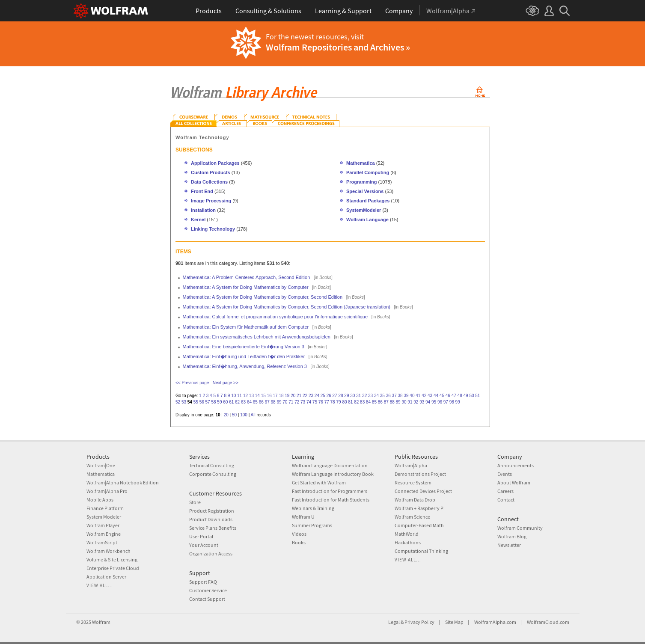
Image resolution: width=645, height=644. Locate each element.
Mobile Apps (100, 500)
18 (281, 396)
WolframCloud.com (548, 622)
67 (267, 402)
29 (346, 396)
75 (315, 402)
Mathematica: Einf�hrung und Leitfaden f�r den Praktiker (244, 356)
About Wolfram (514, 482)
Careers (505, 491)
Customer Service (208, 590)
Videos (299, 534)
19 (287, 396)
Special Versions (365, 191)
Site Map (454, 622)
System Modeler (104, 517)
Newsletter (509, 545)
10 (233, 396)
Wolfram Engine (104, 534)
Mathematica (361, 163)
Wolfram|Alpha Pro (107, 491)
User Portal (201, 536)
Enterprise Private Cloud (113, 568)
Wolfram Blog (512, 536)
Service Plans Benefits (213, 528)
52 (178, 402)
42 (424, 396)
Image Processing (211, 201)
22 (305, 396)
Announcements (516, 465)
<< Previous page (192, 383)
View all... (100, 585)
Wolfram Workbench (108, 551)
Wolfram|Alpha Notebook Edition (123, 482)
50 (471, 396)
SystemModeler (364, 210)
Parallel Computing (368, 172)
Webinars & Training (313, 508)
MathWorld (407, 534)
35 (382, 396)
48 (460, 396)
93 (422, 402)
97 (446, 402)
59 (219, 402)
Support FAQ (203, 582)
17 (275, 396)
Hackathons (408, 542)
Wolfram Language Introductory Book (333, 474)
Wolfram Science (412, 517)
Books (299, 542)
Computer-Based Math (419, 525)
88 (392, 402)
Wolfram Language (367, 220)
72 (297, 402)
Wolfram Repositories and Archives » (338, 47)
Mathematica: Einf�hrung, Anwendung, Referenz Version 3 (245, 366)
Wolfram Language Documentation (330, 465)
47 (454, 396)
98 (452, 402)
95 (434, 402)
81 (350, 402)
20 (293, 396)
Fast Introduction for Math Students (331, 500)
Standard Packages (368, 201)
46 (448, 396)
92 (416, 402)
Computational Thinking (421, 551)
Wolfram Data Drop (415, 500)
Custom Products (211, 172)
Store (195, 502)
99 (458, 402)
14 (257, 396)
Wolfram (101, 622)
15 (263, 396)
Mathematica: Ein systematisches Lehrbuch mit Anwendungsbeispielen (257, 337)
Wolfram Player (103, 525)
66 (261, 402)
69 (279, 402)
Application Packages (215, 163)
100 (244, 415)
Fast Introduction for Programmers (330, 491)
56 (202, 402)
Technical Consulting (212, 465)
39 (406, 396)
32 (364, 396)
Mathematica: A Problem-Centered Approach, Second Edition (247, 277)
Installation (203, 210)
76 (321, 402)
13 (251, 396)
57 (208, 402)
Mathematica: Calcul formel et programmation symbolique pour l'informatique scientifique (275, 317)
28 (340, 396)
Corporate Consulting (213, 474)
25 (323, 396)
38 (400, 396)
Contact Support (207, 599)
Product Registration (212, 511)
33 (370, 396)
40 (412, 396)
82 (356, 402)
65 (255, 402)
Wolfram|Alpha (411, 465)
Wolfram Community (520, 528)
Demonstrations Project (420, 474)
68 (273, 402)
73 (303, 402)
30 (352, 396)
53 (184, 402)
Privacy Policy (419, 622)
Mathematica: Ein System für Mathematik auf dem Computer (246, 327)
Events (505, 474)
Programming (362, 182)
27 (335, 396)
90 (404, 402)
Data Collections (209, 182)
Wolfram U (303, 517)
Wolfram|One (101, 465)
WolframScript (102, 542)
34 (376, 396)
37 (394, 396)
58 (213, 402)
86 (380, 402)
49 (465, 396)
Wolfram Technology (202, 137)
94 (428, 402)
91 (410, 402)
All (253, 415)
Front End (202, 191)
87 (386, 402)
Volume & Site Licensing (112, 559)
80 (344, 402)
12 (245, 396)
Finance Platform (105, 508)
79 (338, 402)
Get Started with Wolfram (319, 482)
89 (398, 402)
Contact (506, 500)
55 (196, 402)
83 (362, 402)
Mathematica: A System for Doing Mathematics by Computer (246, 287)
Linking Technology (213, 229)
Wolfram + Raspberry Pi (420, 508)
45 (442, 396)
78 (333, 402)
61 (231, 402)
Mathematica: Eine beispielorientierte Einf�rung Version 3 (244, 347)
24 (317, 396)
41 (418, 396)
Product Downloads (211, 519)
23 (311, 396)
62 (237, 402)
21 (299, 396)
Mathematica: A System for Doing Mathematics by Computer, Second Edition (263, 297)
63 (243, 402)
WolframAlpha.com (495, 622)
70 (285, 402)
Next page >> (226, 383)
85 (374, 402)
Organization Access (211, 553)
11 (239, 396)
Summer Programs (312, 525)
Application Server (106, 577)
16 (269, 396)
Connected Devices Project (423, 491)
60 (225, 402)
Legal (394, 622)
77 (327, 402)
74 (309, 402)
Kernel (198, 220)
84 (368, 402)
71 (291, 402)
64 (249, 402)
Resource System (413, 482)
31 (358, 396)
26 (329, 396)
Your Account (204, 545)
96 (440, 402)
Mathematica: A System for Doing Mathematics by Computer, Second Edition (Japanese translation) (287, 307)
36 (388, 396)
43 (430, 396)
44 (436, 396)
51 (477, 396)
